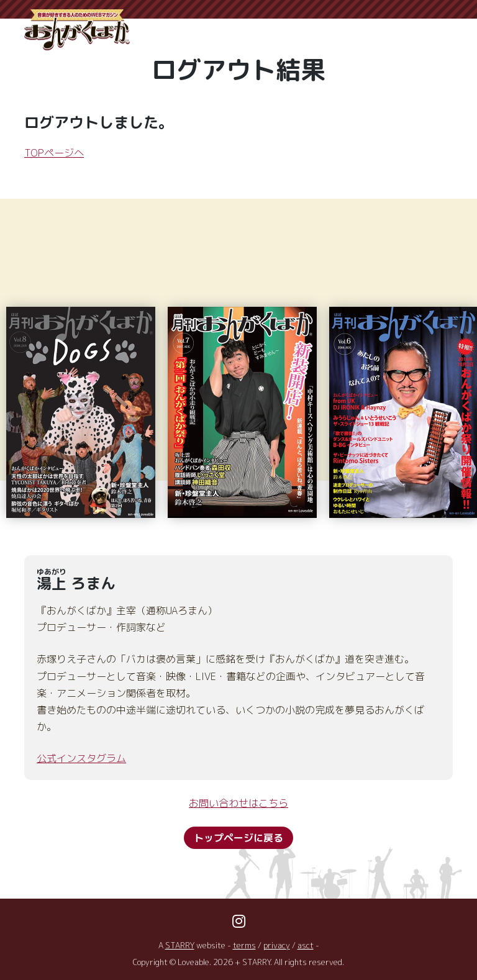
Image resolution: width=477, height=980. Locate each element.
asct (306, 945)
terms (244, 945)
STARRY (180, 945)
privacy (277, 945)
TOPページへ (54, 153)
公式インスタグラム (81, 758)
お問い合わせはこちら (238, 803)
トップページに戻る (238, 838)
